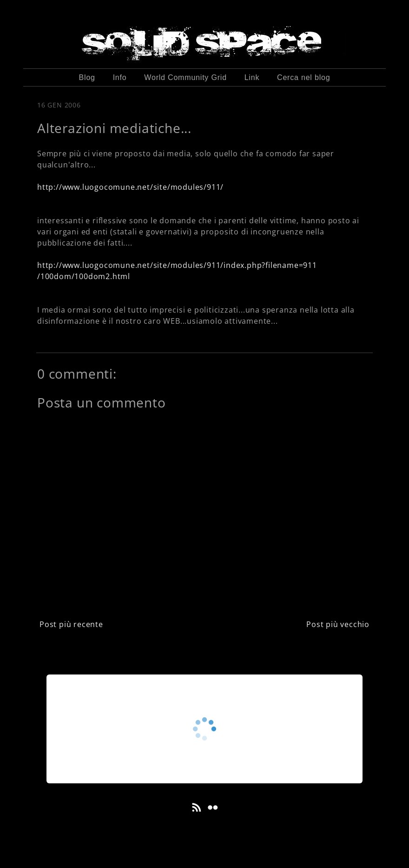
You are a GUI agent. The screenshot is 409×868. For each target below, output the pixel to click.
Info (120, 77)
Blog (87, 77)
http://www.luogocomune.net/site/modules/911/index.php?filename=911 (177, 265)
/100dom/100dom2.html (84, 276)
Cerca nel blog (303, 77)
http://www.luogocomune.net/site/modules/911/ (130, 187)
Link (252, 77)
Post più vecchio (338, 624)
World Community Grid (185, 77)
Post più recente (71, 624)
